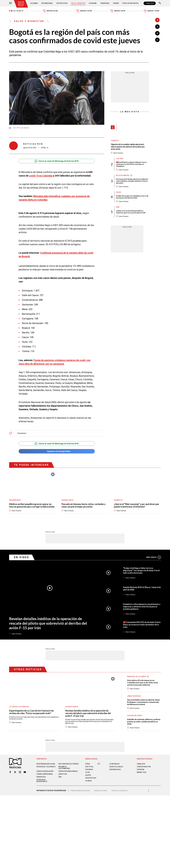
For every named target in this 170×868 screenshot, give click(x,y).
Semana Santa (67, 499)
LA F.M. (88, 771)
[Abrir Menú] (10, 3)
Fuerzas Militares (135, 714)
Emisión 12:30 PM (84, 11)
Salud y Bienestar (78, 3)
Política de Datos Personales (80, 789)
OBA (60, 776)
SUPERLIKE (141, 768)
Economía (93, 3)
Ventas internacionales (68, 770)
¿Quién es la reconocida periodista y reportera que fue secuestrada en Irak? (131, 212)
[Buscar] (160, 3)
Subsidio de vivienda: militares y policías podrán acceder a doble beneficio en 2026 (144, 720)
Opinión (116, 3)
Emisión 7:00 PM (118, 11)
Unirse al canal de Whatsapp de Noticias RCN (57, 161)
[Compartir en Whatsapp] (157, 40)
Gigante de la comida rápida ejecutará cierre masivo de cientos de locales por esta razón (128, 147)
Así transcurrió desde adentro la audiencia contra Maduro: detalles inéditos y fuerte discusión (132, 181)
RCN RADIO (89, 768)
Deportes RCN (62, 3)
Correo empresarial (45, 773)
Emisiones (16, 11)
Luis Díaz (120, 159)
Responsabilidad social (46, 763)
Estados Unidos (72, 705)
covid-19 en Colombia (41, 176)
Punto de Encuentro (130, 3)
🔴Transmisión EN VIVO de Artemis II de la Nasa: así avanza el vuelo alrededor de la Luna (142, 623)
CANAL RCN (150, 3)
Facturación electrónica (69, 763)
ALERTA (88, 774)
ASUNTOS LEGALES (116, 765)
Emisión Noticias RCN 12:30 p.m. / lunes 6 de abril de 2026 (142, 587)
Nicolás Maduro (123, 175)
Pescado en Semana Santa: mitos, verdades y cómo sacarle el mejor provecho (83, 504)
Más (154, 556)
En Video (22, 556)
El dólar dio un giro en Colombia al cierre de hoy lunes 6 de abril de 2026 (132, 197)
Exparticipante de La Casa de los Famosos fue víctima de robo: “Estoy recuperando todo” (31, 711)
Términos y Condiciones (119, 789)
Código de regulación (45, 770)
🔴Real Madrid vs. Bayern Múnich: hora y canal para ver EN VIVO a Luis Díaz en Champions (131, 164)
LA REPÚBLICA (114, 763)
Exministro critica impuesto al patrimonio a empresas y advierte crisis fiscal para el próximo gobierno (142, 605)
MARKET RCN (141, 771)
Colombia (34, 3)
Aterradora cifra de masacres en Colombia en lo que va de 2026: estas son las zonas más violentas (143, 681)
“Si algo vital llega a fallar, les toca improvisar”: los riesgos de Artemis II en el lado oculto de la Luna (141, 569)
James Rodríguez (134, 695)
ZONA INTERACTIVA (144, 765)
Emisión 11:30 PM (151, 11)
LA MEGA (89, 780)
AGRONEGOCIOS (115, 768)
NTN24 (88, 763)
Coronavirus (22, 432)
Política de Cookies (101, 789)
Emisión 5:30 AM (50, 11)
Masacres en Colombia (137, 675)
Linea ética (63, 773)
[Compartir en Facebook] (157, 27)
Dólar (119, 192)
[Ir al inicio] (21, 4)
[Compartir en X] (157, 33)
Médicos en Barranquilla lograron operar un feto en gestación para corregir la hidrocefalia (32, 504)
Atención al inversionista (42, 779)
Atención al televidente (46, 765)
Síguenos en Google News (57, 450)
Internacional (47, 3)
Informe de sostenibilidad (64, 766)
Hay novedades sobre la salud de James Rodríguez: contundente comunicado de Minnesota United (143, 701)
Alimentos (118, 499)
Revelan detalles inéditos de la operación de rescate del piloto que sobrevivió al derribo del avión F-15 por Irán (48, 622)
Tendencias (105, 3)
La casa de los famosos (19, 705)
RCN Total (89, 765)
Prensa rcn (41, 776)
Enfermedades (15, 499)
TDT (99, 763)
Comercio (115, 141)
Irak (118, 207)
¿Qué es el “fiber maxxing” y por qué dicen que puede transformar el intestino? (136, 504)
